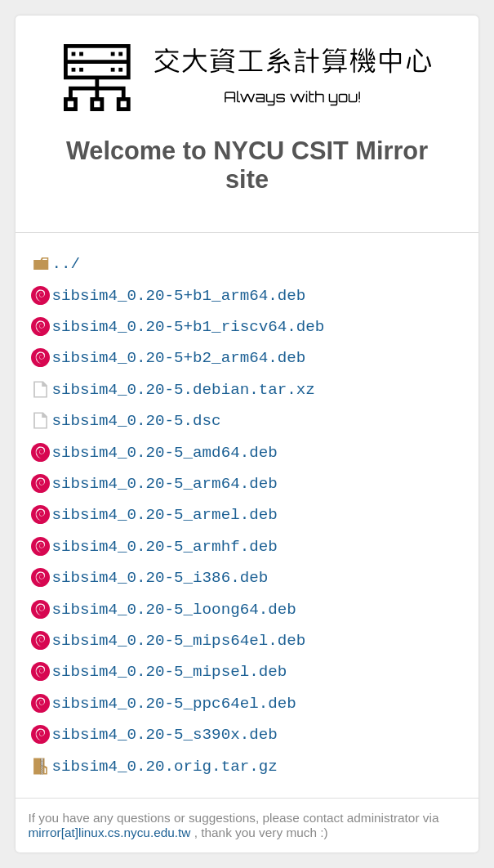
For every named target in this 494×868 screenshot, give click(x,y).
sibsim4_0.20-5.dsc (136, 421)
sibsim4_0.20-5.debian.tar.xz (183, 389)
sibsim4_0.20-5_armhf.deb (164, 546)
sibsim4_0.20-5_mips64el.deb (178, 640)
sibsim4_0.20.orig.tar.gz (164, 766)
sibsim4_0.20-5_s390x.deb (164, 734)
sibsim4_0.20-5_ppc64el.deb (174, 703)
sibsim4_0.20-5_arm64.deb (164, 483)
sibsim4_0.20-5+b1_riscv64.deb (188, 327)
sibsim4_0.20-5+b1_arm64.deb (178, 295)
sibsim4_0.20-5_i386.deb (160, 577)
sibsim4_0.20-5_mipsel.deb (169, 671)
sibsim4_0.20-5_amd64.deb (164, 452)
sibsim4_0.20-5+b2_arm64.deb (178, 358)
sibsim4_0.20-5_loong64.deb (174, 609)
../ (66, 264)
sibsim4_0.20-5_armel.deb (164, 515)
